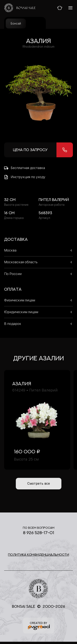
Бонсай (16, 24)
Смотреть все (39, 484)
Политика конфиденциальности (38, 555)
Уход (36, 24)
